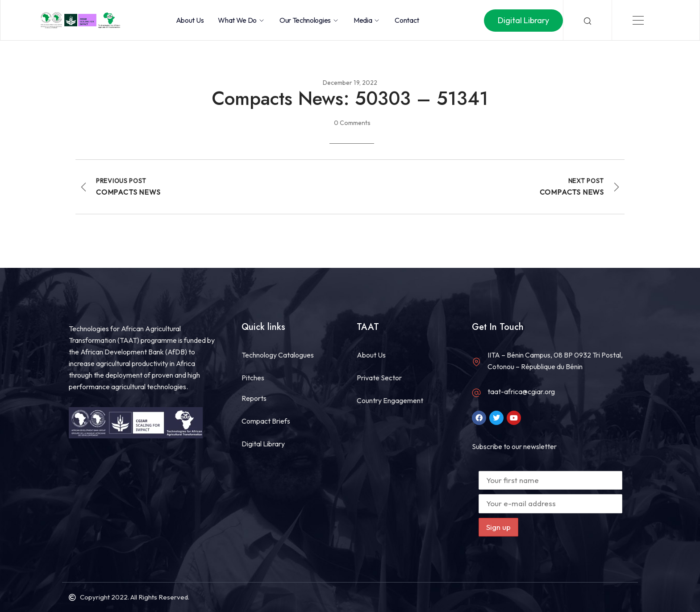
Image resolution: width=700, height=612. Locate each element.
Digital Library (263, 444)
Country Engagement (390, 400)
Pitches (253, 378)
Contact (407, 20)
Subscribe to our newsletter (514, 446)
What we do (242, 20)
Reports (254, 398)
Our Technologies (309, 20)
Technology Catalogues (278, 355)
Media (367, 20)
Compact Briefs (266, 421)
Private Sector (379, 378)
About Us (190, 20)
